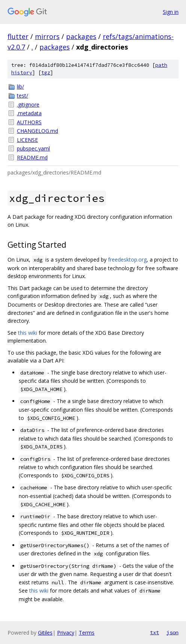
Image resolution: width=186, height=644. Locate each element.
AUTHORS (29, 122)
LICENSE (27, 140)
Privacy (66, 633)
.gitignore (28, 105)
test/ (22, 96)
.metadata (29, 113)
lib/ (20, 87)
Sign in (171, 12)
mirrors (47, 36)
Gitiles (45, 633)
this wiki (28, 333)
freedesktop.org (127, 260)
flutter (18, 36)
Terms (87, 633)
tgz (46, 73)
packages (81, 36)
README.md (32, 157)
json (172, 632)
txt (154, 632)
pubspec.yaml (33, 148)
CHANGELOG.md (37, 131)
